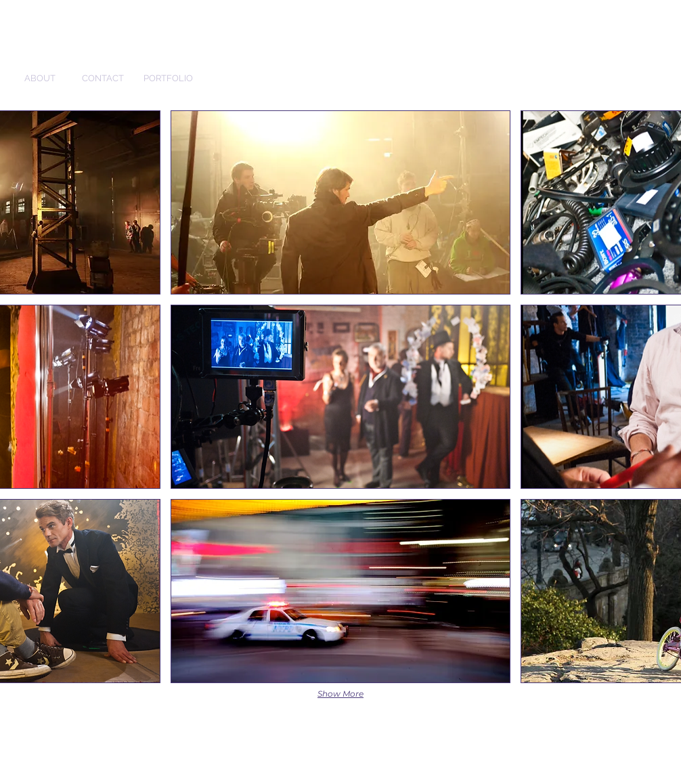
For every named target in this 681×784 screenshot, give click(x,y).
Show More (340, 694)
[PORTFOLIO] (168, 79)
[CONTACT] (103, 79)
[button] (340, 202)
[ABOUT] (40, 79)
